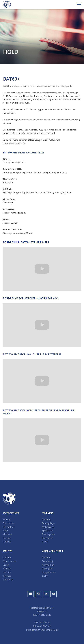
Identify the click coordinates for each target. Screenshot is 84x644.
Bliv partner (9, 527)
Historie (7, 572)
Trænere (7, 576)
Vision (6, 565)
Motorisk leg (48, 527)
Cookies (7, 542)
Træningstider (49, 534)
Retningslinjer (49, 523)
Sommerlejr (48, 561)
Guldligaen (47, 569)
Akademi (7, 534)
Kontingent (47, 538)
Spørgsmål (47, 531)
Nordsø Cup (48, 565)
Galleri (45, 542)
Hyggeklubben (49, 572)
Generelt (46, 520)
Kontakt (7, 538)
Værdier (7, 569)
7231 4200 (49, 140)
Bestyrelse (8, 580)
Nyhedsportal (10, 561)
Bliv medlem (9, 523)
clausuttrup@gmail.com (14, 143)
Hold (5, 531)
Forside (7, 520)
